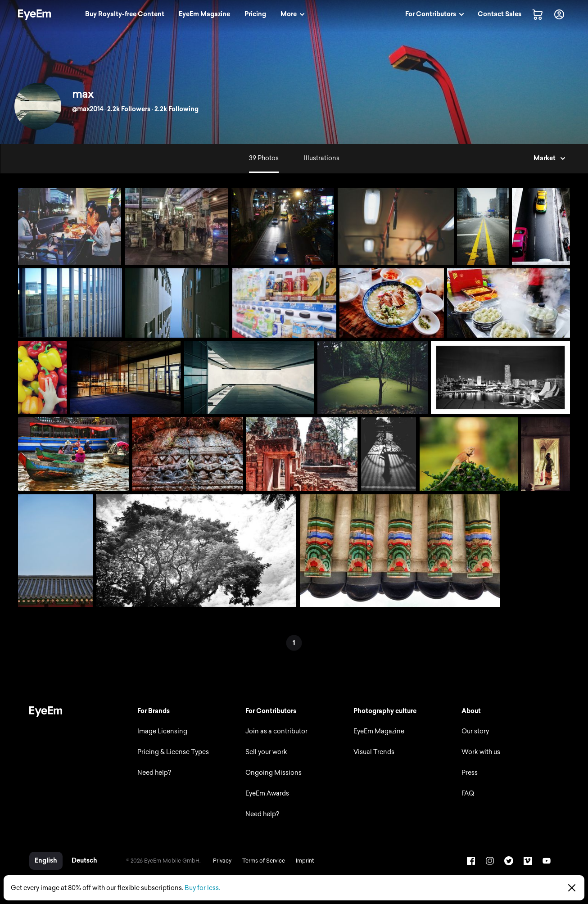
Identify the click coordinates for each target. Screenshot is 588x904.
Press (470, 773)
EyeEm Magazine (379, 731)
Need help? (154, 773)
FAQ (468, 793)
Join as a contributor (276, 731)
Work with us (481, 752)
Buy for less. (202, 888)
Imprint (305, 861)
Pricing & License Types (173, 752)
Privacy (222, 861)
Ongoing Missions (274, 773)
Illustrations (322, 158)
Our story (475, 731)
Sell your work (266, 752)
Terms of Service (264, 861)
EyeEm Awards (267, 793)
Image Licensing (162, 731)
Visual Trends (374, 752)
